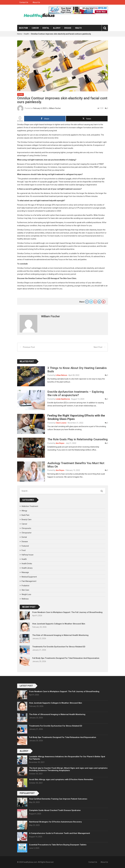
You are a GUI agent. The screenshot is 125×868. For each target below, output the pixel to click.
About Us (36, 2)
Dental (46, 28)
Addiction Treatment (30, 506)
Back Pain (24, 28)
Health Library (27, 568)
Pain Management (29, 581)
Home (20, 34)
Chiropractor (27, 533)
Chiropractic (26, 528)
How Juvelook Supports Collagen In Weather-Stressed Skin (59, 624)
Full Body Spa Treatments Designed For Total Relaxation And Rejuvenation (66, 658)
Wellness (25, 599)
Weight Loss (26, 594)
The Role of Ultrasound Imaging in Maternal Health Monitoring (60, 635)
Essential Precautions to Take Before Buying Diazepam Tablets (58, 845)
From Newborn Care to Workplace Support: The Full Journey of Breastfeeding (67, 612)
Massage (25, 572)
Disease (68, 28)
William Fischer (55, 108)
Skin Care (25, 590)
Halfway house (27, 555)
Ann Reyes (60, 443)
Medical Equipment (29, 577)
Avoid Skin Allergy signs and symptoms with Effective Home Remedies (61, 779)
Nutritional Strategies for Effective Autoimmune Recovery (55, 822)
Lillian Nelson (61, 375)
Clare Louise (61, 423)
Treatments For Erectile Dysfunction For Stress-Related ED (59, 647)
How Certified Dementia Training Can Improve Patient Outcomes (58, 799)
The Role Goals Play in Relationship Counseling (78, 439)
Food (24, 550)
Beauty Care (26, 519)
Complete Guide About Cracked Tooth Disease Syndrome (55, 810)
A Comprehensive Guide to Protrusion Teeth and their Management (60, 833)
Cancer (35, 28)
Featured (25, 546)
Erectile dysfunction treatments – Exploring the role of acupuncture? (76, 393)
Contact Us (24, 2)
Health (78, 28)
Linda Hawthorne (63, 399)
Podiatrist (25, 585)
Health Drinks (27, 563)
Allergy (57, 28)
